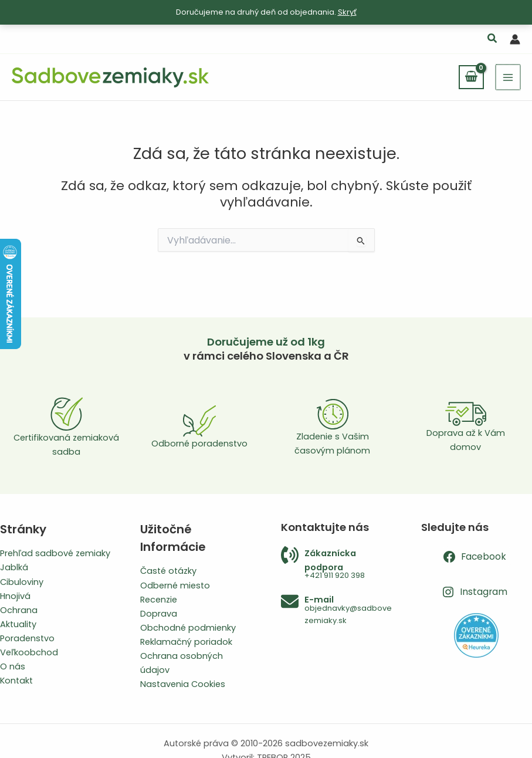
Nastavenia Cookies (183, 684)
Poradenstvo (27, 638)
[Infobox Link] (336, 564)
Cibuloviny (22, 582)
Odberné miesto (175, 586)
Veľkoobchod (29, 652)
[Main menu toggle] (509, 77)
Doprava (159, 614)
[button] (493, 40)
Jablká (14, 567)
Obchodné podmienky (188, 628)
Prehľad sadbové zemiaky (55, 553)
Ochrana (19, 610)
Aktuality (18, 624)
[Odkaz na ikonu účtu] (515, 39)
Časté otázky (168, 571)
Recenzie (159, 600)
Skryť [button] (347, 12)
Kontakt (16, 681)
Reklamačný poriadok (186, 642)
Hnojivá (15, 596)
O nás (13, 666)
